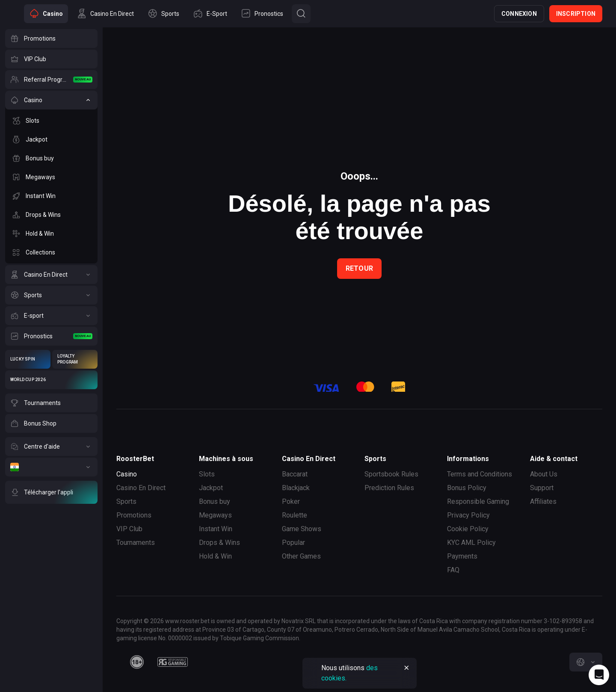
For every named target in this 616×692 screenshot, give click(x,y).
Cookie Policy (468, 529)
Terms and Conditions (480, 474)
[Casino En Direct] (51, 275)
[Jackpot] (51, 139)
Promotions (134, 515)
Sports (126, 501)
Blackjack (296, 488)
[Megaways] (51, 177)
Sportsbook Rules (391, 474)
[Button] (301, 14)
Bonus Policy (467, 488)
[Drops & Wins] (51, 215)
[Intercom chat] (599, 675)
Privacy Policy (468, 515)
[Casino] (51, 100)
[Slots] (51, 121)
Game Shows (302, 529)
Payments (462, 556)
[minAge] (137, 662)
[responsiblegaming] (173, 662)
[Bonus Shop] (51, 423)
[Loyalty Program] (75, 359)
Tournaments (136, 543)
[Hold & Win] (51, 234)
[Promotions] (51, 38)
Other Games (301, 556)
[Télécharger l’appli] (51, 492)
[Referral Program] (51, 80)
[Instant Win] (51, 196)
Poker (291, 501)
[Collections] (51, 252)
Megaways (215, 515)
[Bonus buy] (51, 158)
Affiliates (543, 501)
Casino (127, 474)
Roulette (295, 515)
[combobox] (586, 662)
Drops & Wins (219, 543)
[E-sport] (51, 316)
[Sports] (51, 295)
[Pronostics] (51, 336)
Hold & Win (215, 556)
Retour (359, 268)
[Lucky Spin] (28, 359)
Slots (207, 474)
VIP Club (129, 529)
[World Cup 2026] (51, 380)
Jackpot (211, 488)
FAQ (453, 570)
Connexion (519, 14)
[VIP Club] (51, 59)
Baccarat (295, 474)
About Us (544, 474)
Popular (293, 543)
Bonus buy (215, 501)
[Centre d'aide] (51, 447)
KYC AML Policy (471, 543)
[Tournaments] (51, 403)
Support (542, 488)
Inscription (576, 14)
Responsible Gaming (478, 501)
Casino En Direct (141, 488)
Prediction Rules (389, 488)
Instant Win (216, 529)
